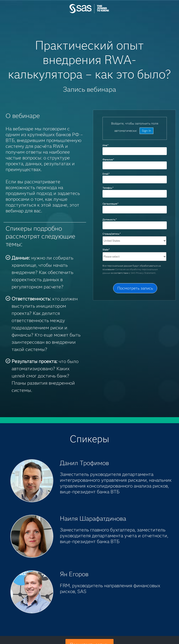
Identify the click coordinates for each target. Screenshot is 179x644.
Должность (110, 220)
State (106, 250)
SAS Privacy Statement (143, 273)
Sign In (146, 131)
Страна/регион (112, 234)
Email (106, 174)
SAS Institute (89, 13)
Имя (105, 145)
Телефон (108, 188)
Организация (110, 204)
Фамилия (108, 160)
